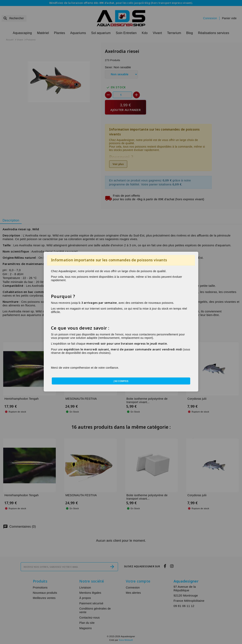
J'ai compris (121, 381)
